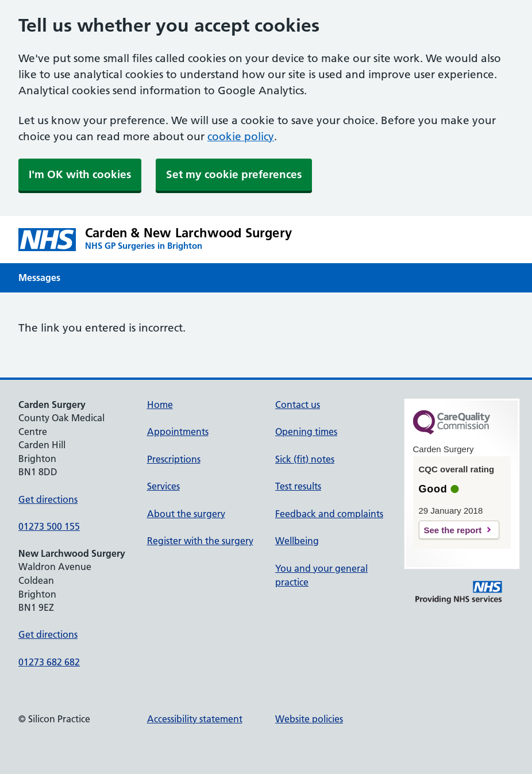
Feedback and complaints (329, 514)
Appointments (178, 432)
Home (160, 405)
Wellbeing (297, 541)
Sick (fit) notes (305, 459)
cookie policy (241, 136)
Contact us (298, 405)
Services (163, 486)
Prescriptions (174, 459)
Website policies (309, 719)
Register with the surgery (200, 541)
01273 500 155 (49, 526)
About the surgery (186, 514)
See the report (453, 530)
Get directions (48, 499)
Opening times (306, 432)
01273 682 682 (49, 662)
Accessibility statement (195, 719)
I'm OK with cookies (80, 174)
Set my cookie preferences (234, 174)
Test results (298, 486)
